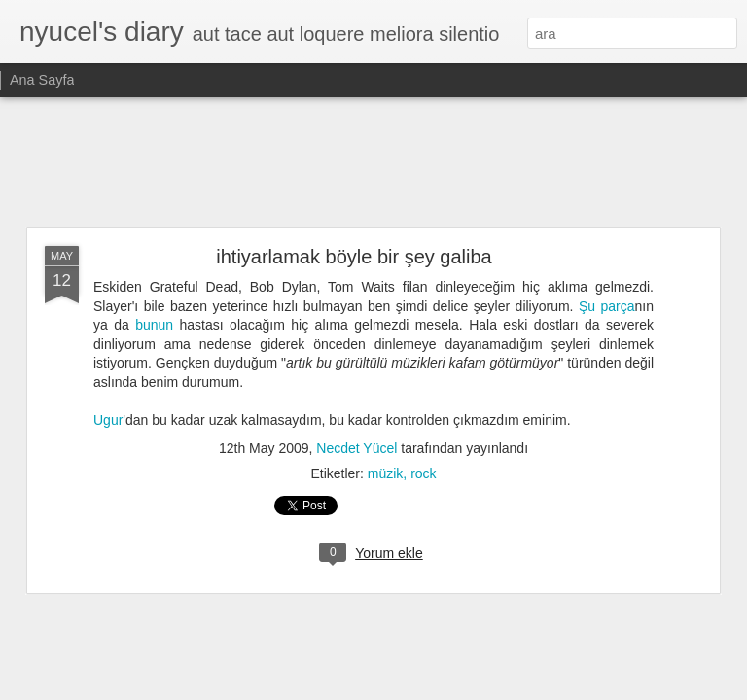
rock (423, 473)
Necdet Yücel (356, 448)
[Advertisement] (373, 163)
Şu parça (607, 306)
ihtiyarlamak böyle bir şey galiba (354, 257)
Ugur (108, 420)
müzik (386, 473)
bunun (154, 325)
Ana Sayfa (42, 80)
